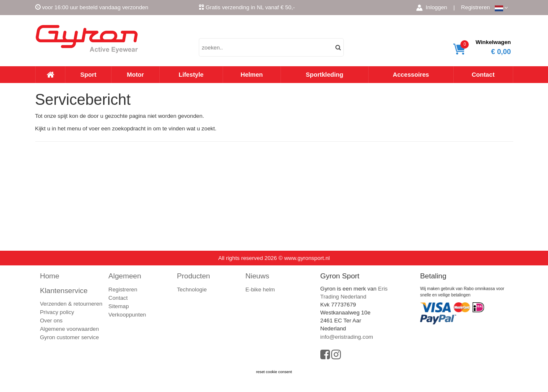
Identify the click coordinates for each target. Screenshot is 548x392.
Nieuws (257, 276)
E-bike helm (260, 289)
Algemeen (125, 276)
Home (49, 276)
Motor (136, 75)
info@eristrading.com (347, 337)
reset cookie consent (274, 372)
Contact (483, 75)
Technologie (192, 289)
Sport (88, 75)
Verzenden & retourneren (71, 304)
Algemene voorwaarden (69, 329)
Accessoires (411, 75)
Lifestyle (191, 75)
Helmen (252, 75)
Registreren (476, 7)
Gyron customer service (69, 337)
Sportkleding (325, 75)
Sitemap (119, 306)
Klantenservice (64, 291)
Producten (193, 276)
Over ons (51, 321)
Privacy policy (57, 312)
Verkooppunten (127, 315)
